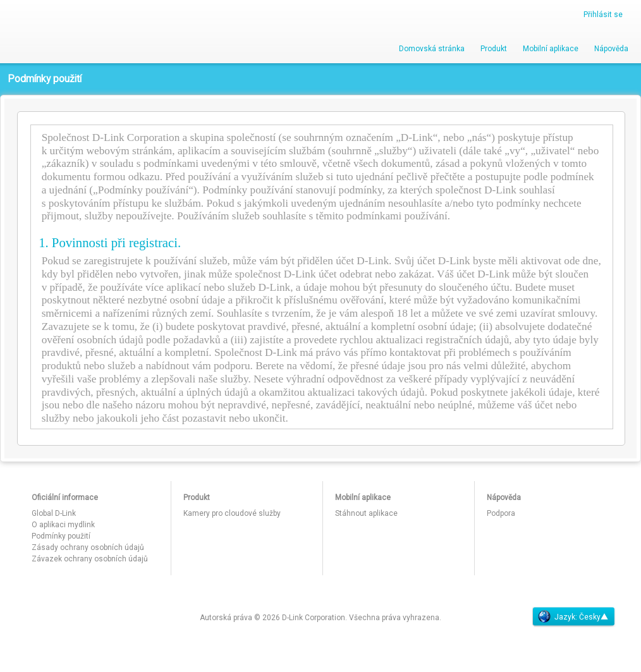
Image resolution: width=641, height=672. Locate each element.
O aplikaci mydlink (63, 525)
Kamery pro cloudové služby (232, 513)
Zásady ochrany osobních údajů (88, 547)
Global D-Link (54, 513)
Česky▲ (594, 617)
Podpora (501, 513)
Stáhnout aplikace (366, 513)
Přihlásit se (603, 15)
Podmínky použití (61, 536)
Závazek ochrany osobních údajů (90, 559)
